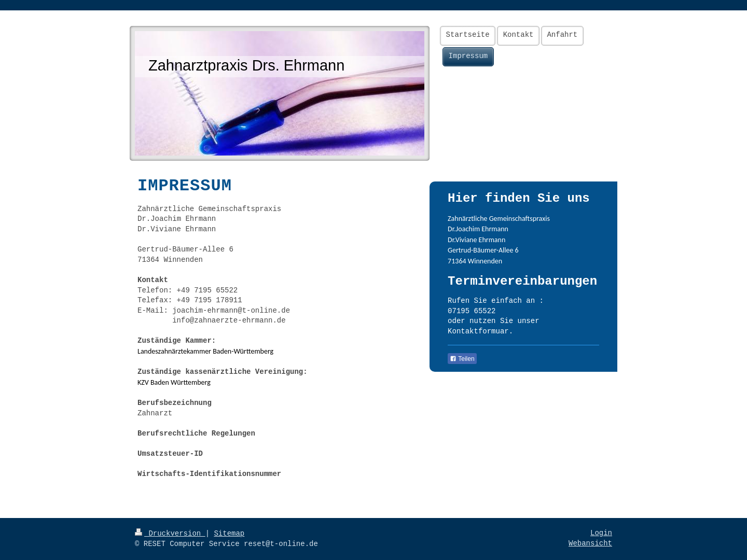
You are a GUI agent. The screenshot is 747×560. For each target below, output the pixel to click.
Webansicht (590, 543)
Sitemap (229, 534)
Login (601, 533)
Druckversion (170, 534)
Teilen (462, 359)
